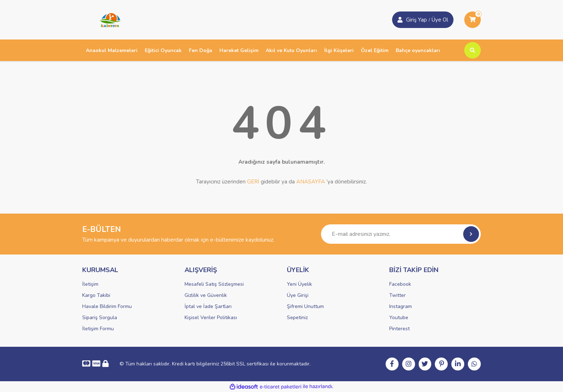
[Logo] (108, 19)
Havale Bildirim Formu (107, 306)
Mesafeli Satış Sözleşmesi (214, 284)
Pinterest (399, 329)
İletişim (90, 284)
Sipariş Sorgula (100, 318)
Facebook (400, 284)
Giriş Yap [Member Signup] (417, 20)
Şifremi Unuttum (305, 306)
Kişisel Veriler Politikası (211, 318)
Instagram (401, 306)
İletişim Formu (98, 329)
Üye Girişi (298, 295)
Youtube (399, 318)
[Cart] (473, 20)
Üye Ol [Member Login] (440, 20)
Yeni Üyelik (299, 284)
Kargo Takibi (96, 295)
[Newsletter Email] (401, 234)
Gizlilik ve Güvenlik (206, 295)
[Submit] (471, 234)
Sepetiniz (297, 318)
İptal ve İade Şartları (208, 306)
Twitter (397, 295)
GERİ (253, 182)
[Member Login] (400, 20)
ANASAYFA (311, 182)
